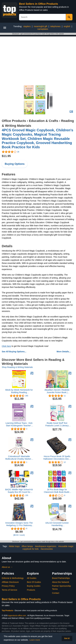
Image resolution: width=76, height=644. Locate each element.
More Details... (64, 352)
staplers (27, 26)
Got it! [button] (67, 638)
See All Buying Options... (14, 352)
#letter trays (14, 546)
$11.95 (6, 156)
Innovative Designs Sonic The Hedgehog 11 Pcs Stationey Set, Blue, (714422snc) (19, 524)
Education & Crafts (43, 121)
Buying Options (15, 164)
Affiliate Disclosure (10, 582)
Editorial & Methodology (13, 578)
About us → (7, 567)
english (67, 26)
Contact (56, 593)
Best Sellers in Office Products (39, 4)
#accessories (47, 549)
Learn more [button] (35, 640)
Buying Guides (34, 586)
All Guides (32, 578)
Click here (6, 346)
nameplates (43, 29)
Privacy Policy (8, 586)
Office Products (14, 121)
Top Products (8, 611)
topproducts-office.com (17, 616)
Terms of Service (9, 590)
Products (31, 590)
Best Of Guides (34, 582)
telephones (56, 26)
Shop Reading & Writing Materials (17, 367)
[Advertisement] (38, 57)
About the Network (61, 582)
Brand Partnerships (61, 578)
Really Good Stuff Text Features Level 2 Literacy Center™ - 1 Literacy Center (57, 424)
